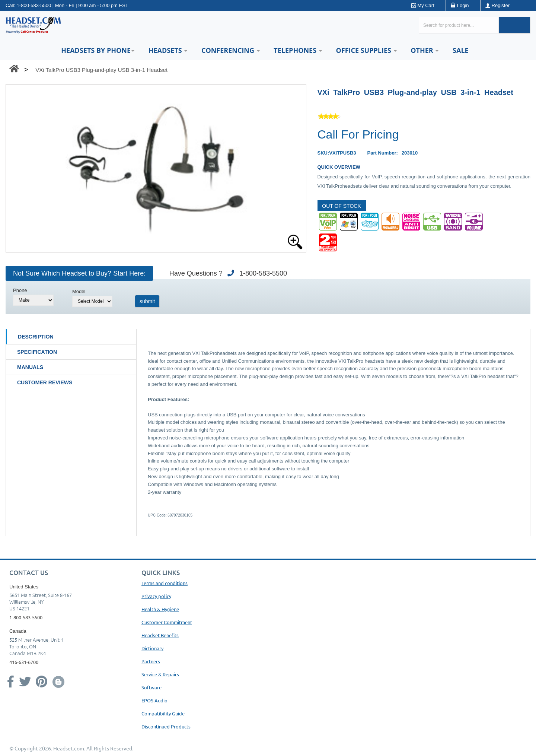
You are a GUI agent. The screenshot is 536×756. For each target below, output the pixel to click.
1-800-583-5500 (34, 5)
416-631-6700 (24, 662)
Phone (20, 290)
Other (425, 50)
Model (79, 291)
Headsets (168, 50)
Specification (37, 352)
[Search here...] (459, 25)
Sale (461, 50)
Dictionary (152, 648)
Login (463, 5)
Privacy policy (156, 596)
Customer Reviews (45, 382)
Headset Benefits (160, 635)
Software (151, 687)
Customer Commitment (167, 622)
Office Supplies (366, 50)
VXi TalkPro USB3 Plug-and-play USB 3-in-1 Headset (101, 70)
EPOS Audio (154, 700)
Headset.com (69, 748)
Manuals (30, 367)
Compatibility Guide (163, 713)
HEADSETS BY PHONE (98, 50)
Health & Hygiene (160, 609)
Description (36, 337)
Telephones (298, 50)
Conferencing (231, 50)
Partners (151, 661)
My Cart (426, 5)
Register (501, 5)
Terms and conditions (165, 583)
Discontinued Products (166, 726)
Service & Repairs (160, 674)
